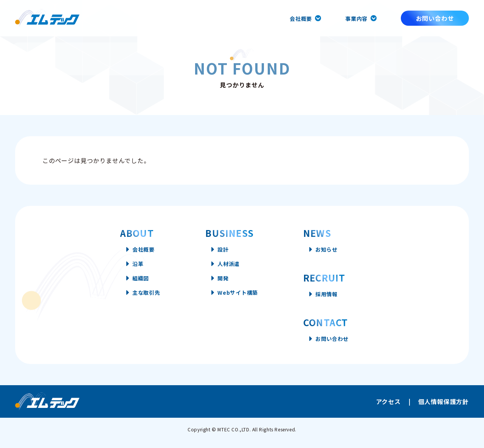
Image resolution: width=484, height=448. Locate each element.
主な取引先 (140, 300)
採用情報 (335, 297)
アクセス (388, 408)
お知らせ (335, 250)
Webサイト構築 (239, 300)
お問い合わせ (435, 18)
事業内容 (355, 18)
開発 (222, 284)
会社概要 (296, 18)
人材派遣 (229, 267)
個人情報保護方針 (444, 408)
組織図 (133, 284)
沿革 (130, 267)
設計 (222, 250)
